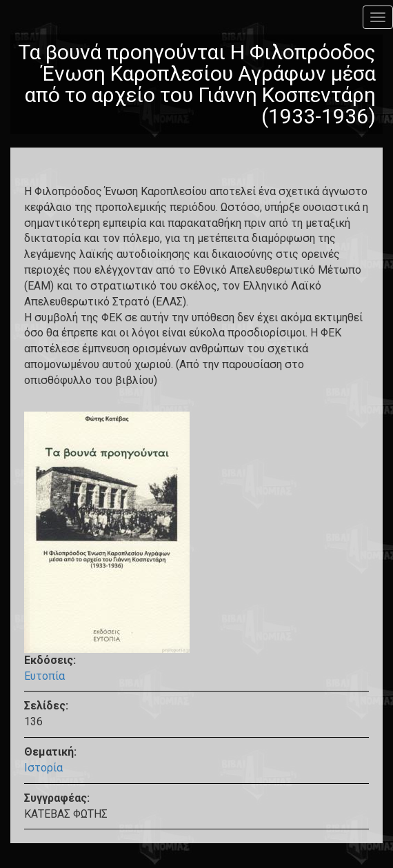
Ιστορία (43, 768)
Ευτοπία (44, 676)
